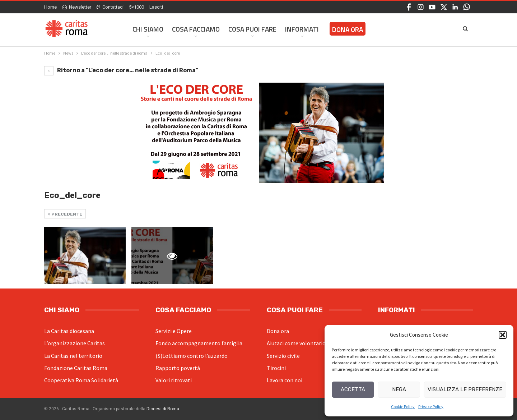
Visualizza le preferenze (465, 389)
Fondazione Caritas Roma (76, 368)
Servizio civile (283, 356)
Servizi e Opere (174, 331)
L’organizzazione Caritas (74, 343)
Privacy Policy (431, 407)
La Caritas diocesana (69, 331)
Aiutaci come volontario (296, 343)
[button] (503, 335)
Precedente (65, 214)
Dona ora (278, 331)
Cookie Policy (403, 407)
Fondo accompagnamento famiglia (199, 343)
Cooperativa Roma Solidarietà (81, 380)
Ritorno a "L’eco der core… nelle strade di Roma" (121, 70)
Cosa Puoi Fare (252, 29)
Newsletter (77, 7)
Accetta (353, 389)
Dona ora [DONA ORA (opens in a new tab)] (348, 29)
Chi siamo (148, 29)
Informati (302, 29)
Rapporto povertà (178, 368)
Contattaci (110, 7)
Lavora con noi (285, 380)
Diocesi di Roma (163, 409)
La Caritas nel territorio (73, 356)
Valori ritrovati (174, 380)
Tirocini (276, 368)
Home (50, 7)
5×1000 (136, 7)
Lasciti (156, 7)
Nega (399, 389)
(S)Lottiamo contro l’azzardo (192, 356)
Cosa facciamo (196, 29)
